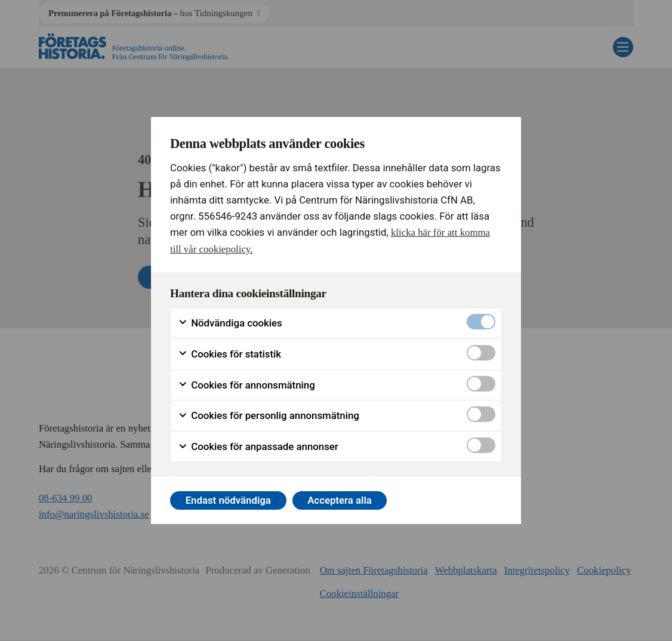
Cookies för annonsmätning (246, 385)
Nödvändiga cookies (230, 323)
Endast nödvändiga (228, 500)
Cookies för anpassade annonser (258, 447)
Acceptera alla (340, 500)
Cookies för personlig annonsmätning (269, 416)
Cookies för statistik (229, 354)
